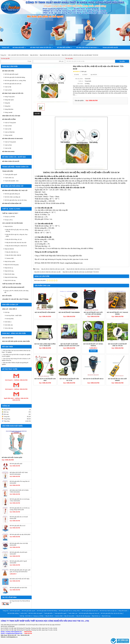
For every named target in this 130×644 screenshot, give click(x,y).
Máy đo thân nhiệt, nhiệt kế (14, 255)
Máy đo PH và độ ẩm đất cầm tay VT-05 (69, 380)
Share (77, 75)
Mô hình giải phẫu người (12, 74)
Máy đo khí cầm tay (10, 280)
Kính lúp (7, 312)
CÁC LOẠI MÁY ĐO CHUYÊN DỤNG (13, 223)
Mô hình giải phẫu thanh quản (12, 457)
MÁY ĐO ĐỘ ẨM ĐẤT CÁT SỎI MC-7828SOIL (93, 345)
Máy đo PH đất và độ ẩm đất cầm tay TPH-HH (117, 345)
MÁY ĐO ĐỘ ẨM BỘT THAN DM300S (69, 312)
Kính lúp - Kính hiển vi (10, 309)
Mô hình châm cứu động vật (13, 197)
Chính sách (73, 51)
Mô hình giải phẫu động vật (12, 194)
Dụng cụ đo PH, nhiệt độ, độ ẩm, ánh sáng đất (16, 291)
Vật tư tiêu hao (9, 328)
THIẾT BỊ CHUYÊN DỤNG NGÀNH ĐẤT (13, 287)
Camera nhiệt (10, 258)
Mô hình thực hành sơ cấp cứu (41, 48)
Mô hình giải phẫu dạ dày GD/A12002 (20, 534)
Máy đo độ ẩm (9, 226)
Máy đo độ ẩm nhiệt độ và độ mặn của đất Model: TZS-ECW (83, 269)
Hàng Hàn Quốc (9, 100)
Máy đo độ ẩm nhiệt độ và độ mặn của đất (53, 269)
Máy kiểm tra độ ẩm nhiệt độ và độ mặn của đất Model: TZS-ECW (81, 272)
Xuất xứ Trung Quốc (10, 142)
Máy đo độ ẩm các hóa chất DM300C (117, 380)
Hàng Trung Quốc (10, 97)
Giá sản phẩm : (80, 100)
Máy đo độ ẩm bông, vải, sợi (14, 239)
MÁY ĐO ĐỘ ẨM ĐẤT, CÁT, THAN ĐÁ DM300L (117, 313)
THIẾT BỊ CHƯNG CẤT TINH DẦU (12, 284)
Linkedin (94, 75)
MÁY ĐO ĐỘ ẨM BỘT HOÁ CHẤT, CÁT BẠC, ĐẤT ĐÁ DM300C (93, 313)
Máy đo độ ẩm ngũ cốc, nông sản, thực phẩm (17, 235)
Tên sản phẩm (69, 58)
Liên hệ (83, 51)
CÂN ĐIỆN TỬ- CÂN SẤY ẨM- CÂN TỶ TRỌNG (15, 299)
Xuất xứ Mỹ (8, 129)
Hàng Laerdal (9, 112)
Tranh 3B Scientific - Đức (12, 181)
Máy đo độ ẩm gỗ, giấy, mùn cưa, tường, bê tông (17, 230)
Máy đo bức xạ (9, 268)
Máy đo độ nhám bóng (11, 277)
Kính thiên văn (9, 325)
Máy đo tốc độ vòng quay (12, 265)
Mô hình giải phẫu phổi (16, 464)
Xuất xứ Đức (8, 90)
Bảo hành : (80, 84)
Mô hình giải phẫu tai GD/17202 (18, 588)
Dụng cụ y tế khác (10, 217)
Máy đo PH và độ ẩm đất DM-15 (93, 379)
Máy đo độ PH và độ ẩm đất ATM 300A (45, 380)
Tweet (85, 75)
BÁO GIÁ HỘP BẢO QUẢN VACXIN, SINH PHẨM (16, 341)
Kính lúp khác (10, 319)
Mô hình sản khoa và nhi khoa (85, 48)
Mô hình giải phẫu (19, 48)
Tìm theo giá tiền (5, 58)
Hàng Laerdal (9, 135)
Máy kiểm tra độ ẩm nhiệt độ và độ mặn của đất (47, 272)
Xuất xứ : (81, 81)
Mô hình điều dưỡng (63, 48)
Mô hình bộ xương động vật (56, 51)
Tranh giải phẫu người (107, 48)
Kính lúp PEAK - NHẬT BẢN (14, 316)
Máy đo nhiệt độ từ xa (12, 252)
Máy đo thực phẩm (10, 261)
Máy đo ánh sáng (10, 274)
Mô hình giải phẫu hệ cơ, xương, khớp (15, 80)
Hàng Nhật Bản (9, 109)
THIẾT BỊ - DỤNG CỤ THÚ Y (10, 213)
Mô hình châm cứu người (11, 161)
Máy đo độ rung (9, 271)
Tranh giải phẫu (8, 171)
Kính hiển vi (8, 322)
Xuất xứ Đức (8, 126)
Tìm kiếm (122, 61)
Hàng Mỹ (7, 103)
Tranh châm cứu (7, 51)
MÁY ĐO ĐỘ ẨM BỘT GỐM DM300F (45, 312)
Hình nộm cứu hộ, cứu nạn (11, 116)
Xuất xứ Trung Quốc (10, 123)
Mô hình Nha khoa (8, 152)
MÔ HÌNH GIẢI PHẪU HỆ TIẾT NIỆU (20, 579)
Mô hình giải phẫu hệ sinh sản (13, 84)
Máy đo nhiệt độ (9, 249)
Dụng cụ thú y (9, 220)
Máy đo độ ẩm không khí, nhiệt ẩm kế (16, 246)
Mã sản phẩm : (79, 79)
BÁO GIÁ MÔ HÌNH (8, 338)
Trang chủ (5, 48)
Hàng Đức (8, 106)
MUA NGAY (93, 351)
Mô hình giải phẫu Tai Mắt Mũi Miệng (15, 77)
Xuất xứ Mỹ (8, 87)
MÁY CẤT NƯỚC (7, 296)
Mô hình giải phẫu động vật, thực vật (30, 51)
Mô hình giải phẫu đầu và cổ (17, 526)
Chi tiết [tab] (37, 114)
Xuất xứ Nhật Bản (10, 132)
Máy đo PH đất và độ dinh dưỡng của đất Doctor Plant (69, 345)
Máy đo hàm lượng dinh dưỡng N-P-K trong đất (45, 345)
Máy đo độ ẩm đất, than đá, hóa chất (16, 243)
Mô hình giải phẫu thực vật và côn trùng (16, 200)
